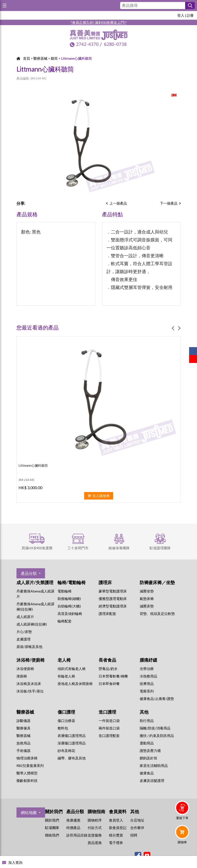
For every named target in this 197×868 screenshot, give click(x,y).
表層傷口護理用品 (72, 736)
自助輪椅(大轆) (69, 606)
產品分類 (29, 573)
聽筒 (54, 58)
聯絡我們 (52, 835)
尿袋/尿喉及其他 (29, 647)
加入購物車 (101, 496)
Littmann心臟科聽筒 (77, 58)
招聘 (134, 835)
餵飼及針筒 (148, 758)
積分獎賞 (116, 835)
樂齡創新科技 (27, 780)
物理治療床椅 (27, 758)
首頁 (27, 58)
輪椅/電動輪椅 (72, 582)
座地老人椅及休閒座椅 (75, 684)
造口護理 (107, 712)
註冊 (190, 15)
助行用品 (147, 721)
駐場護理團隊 (160, 548)
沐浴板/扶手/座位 (30, 691)
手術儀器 (23, 750)
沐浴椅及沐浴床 (29, 684)
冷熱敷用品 (148, 676)
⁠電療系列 (147, 691)
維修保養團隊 (119, 548)
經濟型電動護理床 (113, 606)
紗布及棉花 (66, 750)
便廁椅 (22, 676)
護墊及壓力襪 (150, 750)
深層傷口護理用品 (72, 743)
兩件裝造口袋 (109, 728)
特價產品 (73, 828)
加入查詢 (15, 862)
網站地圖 (29, 812)
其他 (144, 712)
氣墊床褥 (147, 599)
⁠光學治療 (147, 669)
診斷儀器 (23, 721)
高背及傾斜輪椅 (70, 614)
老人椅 (64, 660)
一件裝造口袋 (109, 721)
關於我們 (52, 820)
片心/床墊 (24, 632)
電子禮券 (116, 843)
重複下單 (182, 818)
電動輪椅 (65, 591)
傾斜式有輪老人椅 (72, 669)
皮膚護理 (23, 639)
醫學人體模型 (27, 773)
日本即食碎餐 (109, 684)
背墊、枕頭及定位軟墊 (157, 614)
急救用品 (23, 743)
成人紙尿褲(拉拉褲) (32, 624)
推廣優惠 (73, 820)
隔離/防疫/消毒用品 (155, 728)
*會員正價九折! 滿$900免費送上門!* (99, 22)
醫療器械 (40, 58)
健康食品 (147, 773)
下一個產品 (169, 203)
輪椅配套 (65, 621)
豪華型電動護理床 (113, 591)
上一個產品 (118, 203)
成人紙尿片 (25, 617)
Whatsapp (183, 854)
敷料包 (63, 728)
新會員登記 (118, 828)
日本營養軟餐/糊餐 (113, 676)
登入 (181, 15)
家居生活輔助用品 (154, 765)
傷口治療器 (66, 721)
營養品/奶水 (108, 669)
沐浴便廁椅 (25, 669)
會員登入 (116, 820)
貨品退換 (95, 843)
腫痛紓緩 (148, 660)
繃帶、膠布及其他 (72, 758)
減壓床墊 (147, 606)
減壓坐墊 (147, 591)
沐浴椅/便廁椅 (31, 660)
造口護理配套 (109, 736)
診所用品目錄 (77, 835)
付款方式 (95, 828)
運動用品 (147, 743)
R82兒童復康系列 (30, 765)
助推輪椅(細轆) (69, 599)
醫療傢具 (23, 728)
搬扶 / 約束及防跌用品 (157, 736)
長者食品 (107, 660)
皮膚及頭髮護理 (152, 780)
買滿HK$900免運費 (37, 548)
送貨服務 (95, 835)
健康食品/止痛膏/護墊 (157, 699)
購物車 (182, 842)
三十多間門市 (78, 548)
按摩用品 (147, 684)
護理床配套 (107, 614)
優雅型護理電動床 (113, 599)
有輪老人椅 (66, 676)
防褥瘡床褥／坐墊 (157, 582)
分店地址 (137, 820)
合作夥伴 (137, 828)
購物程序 (95, 820)
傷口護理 (66, 712)
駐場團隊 (52, 828)
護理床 (105, 582)
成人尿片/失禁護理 (35, 582)
